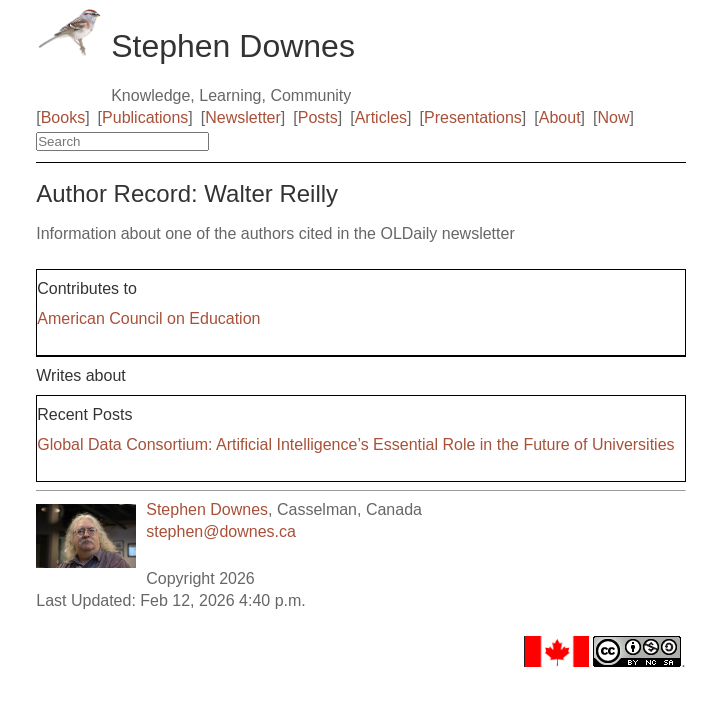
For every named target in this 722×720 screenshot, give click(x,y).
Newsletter (243, 117)
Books (63, 117)
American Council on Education (148, 318)
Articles (381, 117)
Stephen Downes (207, 509)
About (560, 117)
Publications (145, 117)
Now (613, 117)
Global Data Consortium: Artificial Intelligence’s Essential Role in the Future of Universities (355, 444)
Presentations (473, 117)
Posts (318, 117)
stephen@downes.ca (221, 531)
